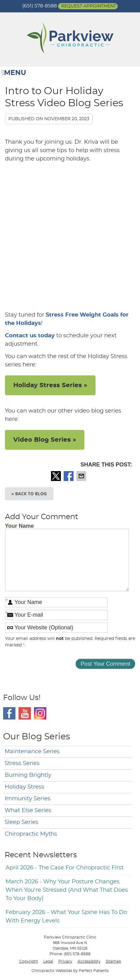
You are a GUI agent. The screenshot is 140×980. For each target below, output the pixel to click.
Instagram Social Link (40, 713)
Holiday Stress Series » (50, 385)
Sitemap (113, 961)
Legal (48, 961)
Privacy (65, 961)
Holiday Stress (24, 787)
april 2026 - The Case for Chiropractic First (65, 868)
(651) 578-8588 (40, 6)
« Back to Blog (29, 494)
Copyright (29, 961)
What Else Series (28, 811)
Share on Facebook (69, 476)
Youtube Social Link (25, 713)
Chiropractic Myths (31, 834)
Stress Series (22, 763)
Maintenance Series (32, 752)
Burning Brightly (28, 775)
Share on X (57, 476)
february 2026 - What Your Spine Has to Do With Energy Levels (66, 917)
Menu (14, 73)
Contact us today (30, 336)
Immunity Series (28, 799)
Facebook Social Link (9, 713)
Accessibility (89, 961)
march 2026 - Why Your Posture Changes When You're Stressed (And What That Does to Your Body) (67, 890)
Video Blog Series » (45, 440)
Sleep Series (21, 822)
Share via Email (82, 476)
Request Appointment (89, 6)
